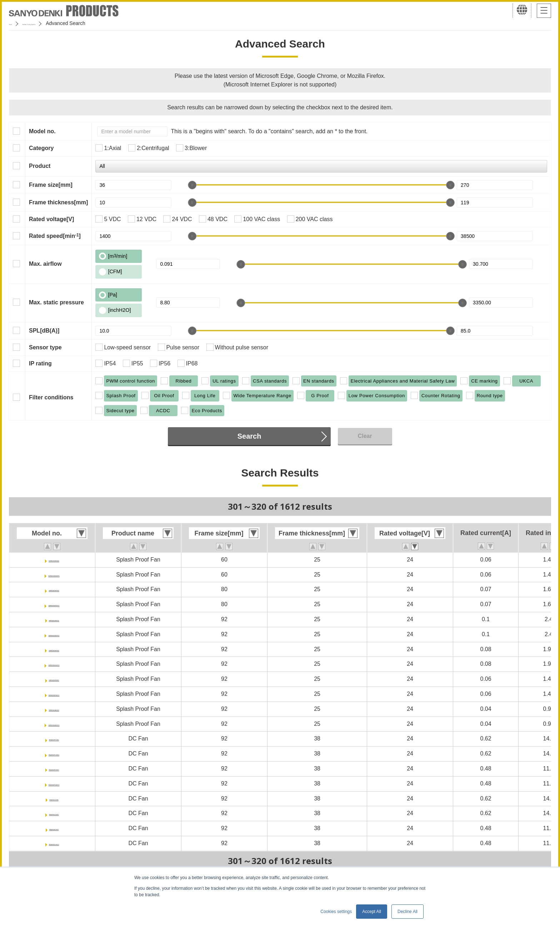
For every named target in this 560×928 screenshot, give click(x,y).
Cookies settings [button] (336, 912)
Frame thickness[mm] (58, 202)
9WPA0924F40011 (54, 694)
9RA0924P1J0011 (54, 754)
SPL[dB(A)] (44, 331)
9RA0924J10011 (54, 813)
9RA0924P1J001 (54, 739)
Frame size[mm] (51, 185)
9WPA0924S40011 (54, 634)
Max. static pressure (56, 302)
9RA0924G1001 (54, 828)
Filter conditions (51, 397)
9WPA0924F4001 (54, 679)
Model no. (42, 131)
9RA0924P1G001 (54, 769)
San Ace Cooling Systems (61, 23)
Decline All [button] (407, 912)
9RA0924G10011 (54, 843)
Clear (365, 436)
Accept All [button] (372, 912)
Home (16, 23)
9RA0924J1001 (54, 799)
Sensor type (45, 347)
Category (41, 148)
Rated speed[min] (55, 236)
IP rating (40, 363)
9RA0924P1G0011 (54, 784)
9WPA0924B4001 (54, 709)
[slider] (192, 185)
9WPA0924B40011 (54, 724)
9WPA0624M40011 (54, 575)
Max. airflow (45, 264)
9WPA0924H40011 (54, 664)
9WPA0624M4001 (54, 560)
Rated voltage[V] (51, 219)
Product (40, 166)
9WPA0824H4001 (54, 589)
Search (249, 436)
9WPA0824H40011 (54, 604)
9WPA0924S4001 (54, 619)
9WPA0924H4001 (54, 649)
